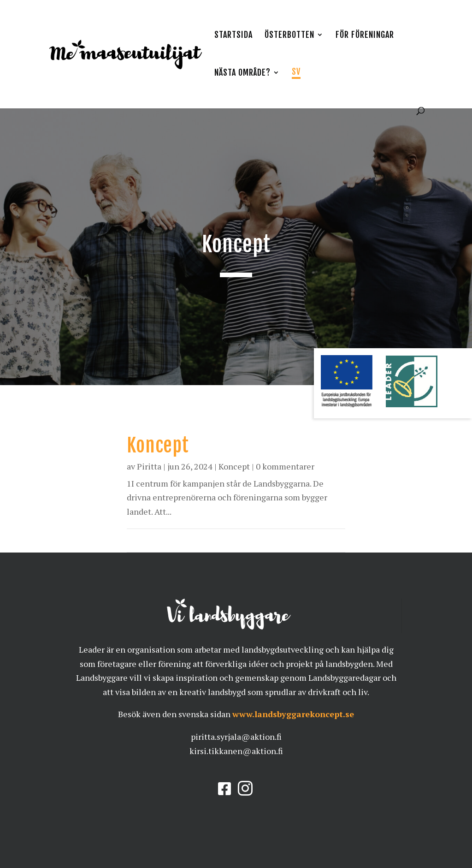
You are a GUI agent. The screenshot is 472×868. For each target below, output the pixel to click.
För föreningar (365, 36)
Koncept (158, 445)
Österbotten (289, 36)
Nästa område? (242, 73)
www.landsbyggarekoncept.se (293, 714)
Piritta (149, 466)
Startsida (233, 36)
